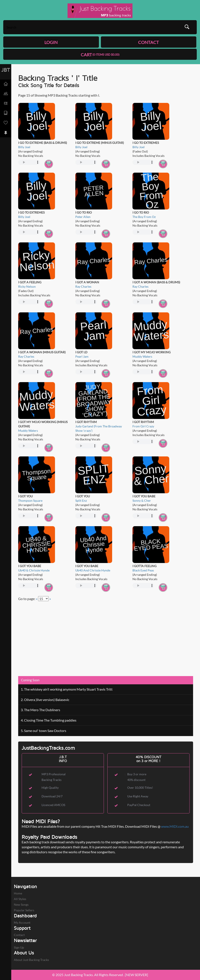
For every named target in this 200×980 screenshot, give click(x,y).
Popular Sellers (24, 910)
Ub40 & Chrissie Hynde (34, 570)
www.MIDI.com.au (175, 826)
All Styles (20, 899)
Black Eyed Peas (143, 570)
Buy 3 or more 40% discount (137, 777)
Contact (19, 935)
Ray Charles (83, 286)
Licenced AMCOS (53, 805)
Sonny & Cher (142, 501)
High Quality (50, 788)
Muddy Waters (142, 356)
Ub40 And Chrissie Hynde (93, 570)
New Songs (21, 905)
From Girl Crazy (143, 426)
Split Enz (81, 501)
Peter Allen (83, 217)
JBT (6, 70)
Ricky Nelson (27, 286)
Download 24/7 (52, 796)
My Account (22, 922)
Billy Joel (24, 147)
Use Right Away (138, 796)
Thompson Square (30, 501)
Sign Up (19, 947)
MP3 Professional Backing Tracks (54, 777)
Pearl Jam (82, 356)
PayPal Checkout (139, 805)
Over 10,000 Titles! (140, 788)
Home (18, 893)
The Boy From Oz (144, 217)
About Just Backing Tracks (31, 960)
